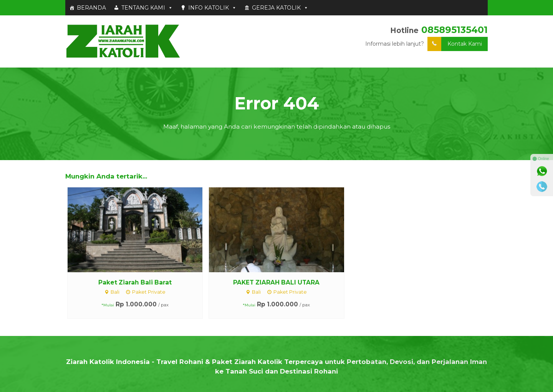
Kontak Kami (455, 44)
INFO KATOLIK (212, 8)
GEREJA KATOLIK (280, 8)
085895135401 (454, 30)
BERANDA (91, 8)
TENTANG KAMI (147, 8)
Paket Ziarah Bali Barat (135, 282)
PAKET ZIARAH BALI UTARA (276, 282)
